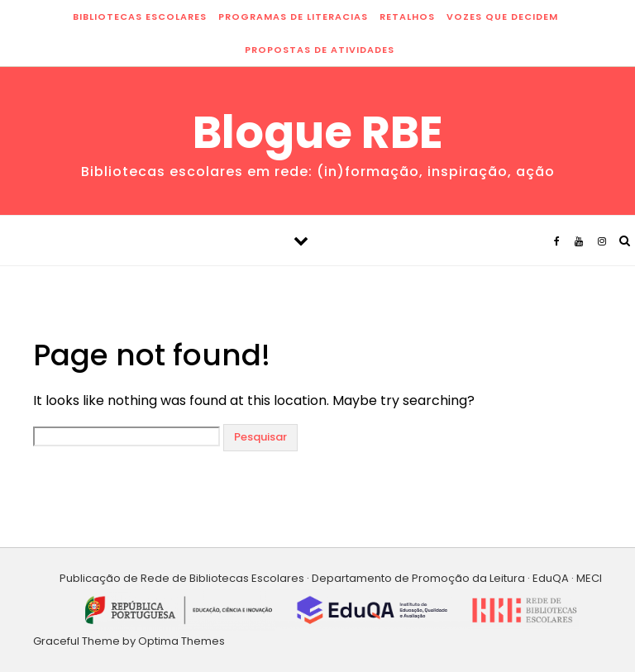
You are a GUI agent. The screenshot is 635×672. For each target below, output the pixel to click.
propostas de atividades (320, 50)
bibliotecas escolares (140, 17)
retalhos (407, 17)
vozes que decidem (502, 17)
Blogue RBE (318, 132)
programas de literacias (293, 17)
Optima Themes (181, 641)
